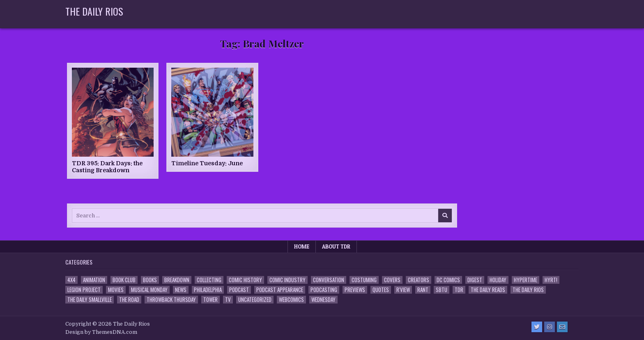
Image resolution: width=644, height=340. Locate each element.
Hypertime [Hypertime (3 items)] (526, 280)
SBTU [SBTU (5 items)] (442, 290)
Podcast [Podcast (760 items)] (239, 290)
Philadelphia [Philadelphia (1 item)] (208, 290)
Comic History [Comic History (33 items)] (245, 280)
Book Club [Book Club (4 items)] (124, 280)
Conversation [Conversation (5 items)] (329, 280)
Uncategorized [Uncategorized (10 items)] (255, 300)
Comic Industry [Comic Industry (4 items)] (287, 280)
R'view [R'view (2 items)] (403, 290)
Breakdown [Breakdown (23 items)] (177, 280)
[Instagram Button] (550, 327)
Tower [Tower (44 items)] (210, 300)
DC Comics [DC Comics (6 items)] (448, 280)
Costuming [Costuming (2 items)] (364, 280)
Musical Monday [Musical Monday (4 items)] (149, 290)
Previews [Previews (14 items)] (355, 290)
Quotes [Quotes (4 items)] (381, 290)
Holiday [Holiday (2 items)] (498, 280)
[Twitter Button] (537, 327)
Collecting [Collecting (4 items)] (209, 280)
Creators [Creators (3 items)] (419, 280)
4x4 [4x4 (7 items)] (71, 280)
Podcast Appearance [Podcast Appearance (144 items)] (280, 290)
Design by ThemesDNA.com (101, 332)
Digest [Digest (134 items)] (475, 280)
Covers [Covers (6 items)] (392, 280)
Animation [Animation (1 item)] (94, 280)
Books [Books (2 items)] (150, 280)
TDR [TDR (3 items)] (459, 290)
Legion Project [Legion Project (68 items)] (84, 290)
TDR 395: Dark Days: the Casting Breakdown (107, 167)
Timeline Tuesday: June (207, 163)
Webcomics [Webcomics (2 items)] (291, 300)
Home (302, 246)
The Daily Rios (94, 11)
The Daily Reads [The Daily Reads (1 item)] (488, 290)
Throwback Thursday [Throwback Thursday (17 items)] (171, 300)
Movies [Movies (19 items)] (116, 290)
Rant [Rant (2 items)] (423, 290)
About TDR (336, 246)
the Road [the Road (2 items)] (129, 300)
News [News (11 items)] (181, 290)
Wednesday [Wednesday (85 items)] (323, 300)
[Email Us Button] (562, 327)
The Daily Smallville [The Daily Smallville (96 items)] (90, 300)
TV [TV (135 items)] (228, 300)
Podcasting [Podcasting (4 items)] (324, 290)
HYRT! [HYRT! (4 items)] (551, 280)
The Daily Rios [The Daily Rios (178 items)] (528, 290)
